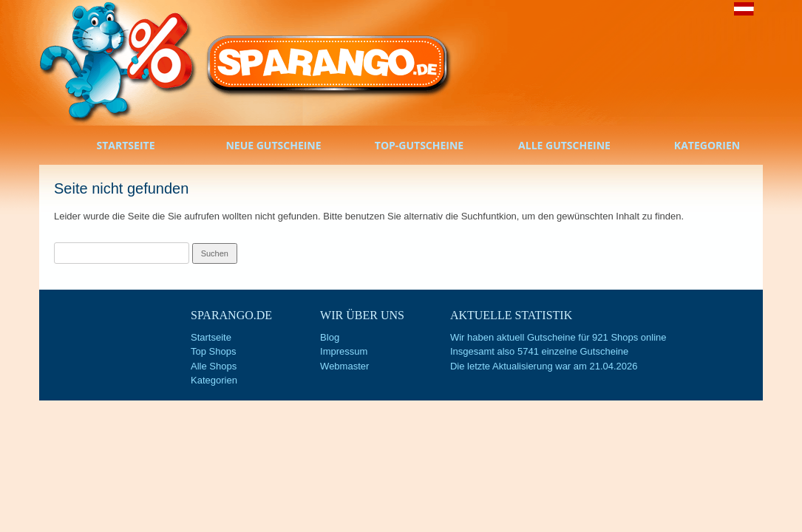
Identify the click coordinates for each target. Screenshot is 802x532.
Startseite (111, 147)
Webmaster (344, 366)
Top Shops (213, 351)
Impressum (344, 351)
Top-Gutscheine (401, 147)
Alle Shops (214, 366)
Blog (330, 337)
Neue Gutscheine (255, 147)
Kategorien (690, 147)
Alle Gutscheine (546, 147)
